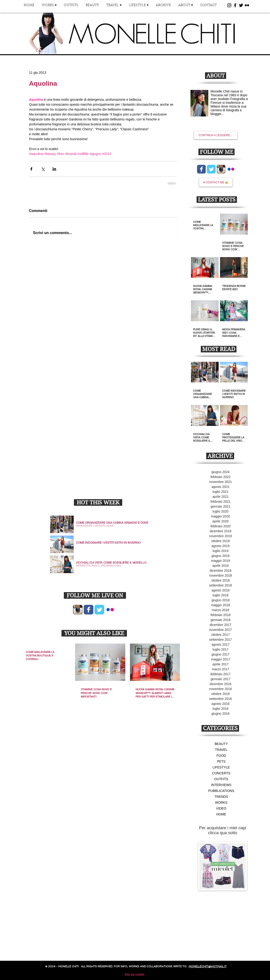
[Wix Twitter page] (99, 610)
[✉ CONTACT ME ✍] (216, 182)
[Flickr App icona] (110, 610)
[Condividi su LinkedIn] (54, 169)
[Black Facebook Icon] (235, 5)
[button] (49, 7)
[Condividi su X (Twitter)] (43, 169)
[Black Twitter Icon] (241, 5)
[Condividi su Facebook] (31, 169)
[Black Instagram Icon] (229, 5)
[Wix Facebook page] (89, 610)
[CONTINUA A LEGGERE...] (216, 135)
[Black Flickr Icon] (247, 5)
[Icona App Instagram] (78, 610)
